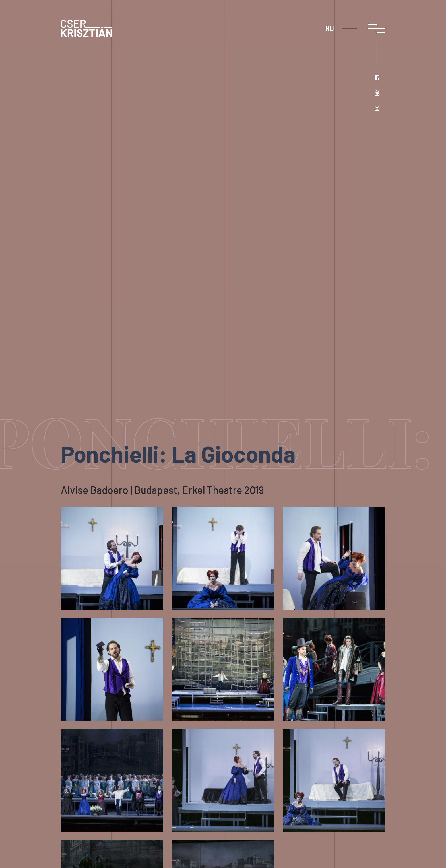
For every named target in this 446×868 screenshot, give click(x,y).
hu (330, 29)
